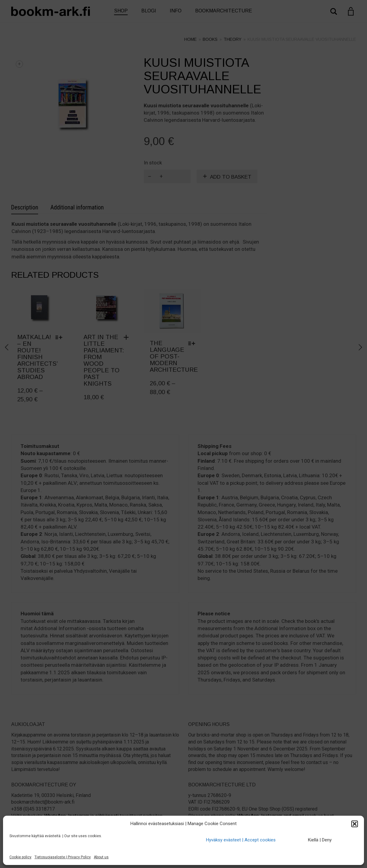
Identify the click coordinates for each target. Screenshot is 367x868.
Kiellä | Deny (320, 840)
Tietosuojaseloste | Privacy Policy (63, 857)
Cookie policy (20, 857)
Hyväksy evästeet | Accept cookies (241, 840)
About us (101, 857)
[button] (355, 824)
